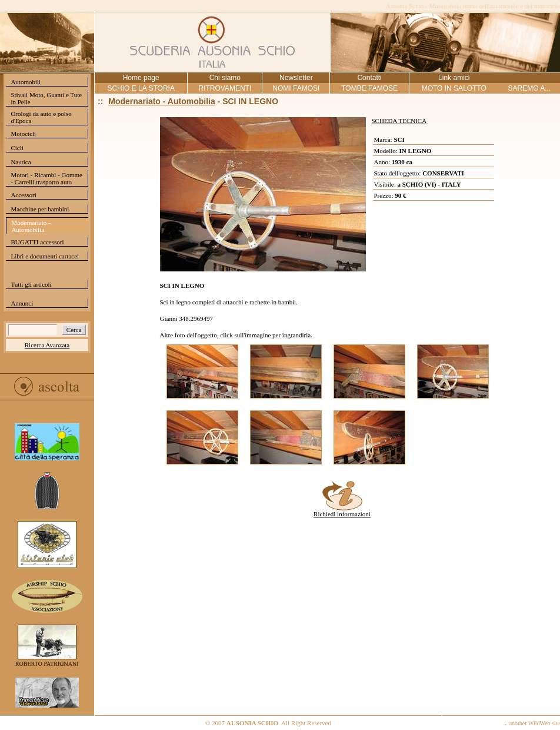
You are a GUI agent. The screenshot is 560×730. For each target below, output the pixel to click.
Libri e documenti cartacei (45, 256)
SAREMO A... (529, 88)
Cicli (17, 148)
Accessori (23, 195)
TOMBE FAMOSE (369, 88)
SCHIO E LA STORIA (141, 88)
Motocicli (23, 134)
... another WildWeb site (532, 723)
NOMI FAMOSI (296, 88)
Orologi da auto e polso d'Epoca (41, 117)
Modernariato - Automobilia (31, 226)
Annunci (22, 303)
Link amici (454, 78)
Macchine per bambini (40, 209)
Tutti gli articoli (31, 284)
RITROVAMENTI (225, 88)
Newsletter (296, 78)
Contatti (369, 78)
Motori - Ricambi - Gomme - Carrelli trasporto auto (46, 178)
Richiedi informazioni (342, 511)
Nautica (21, 162)
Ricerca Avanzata (47, 345)
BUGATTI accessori (37, 242)
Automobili (26, 82)
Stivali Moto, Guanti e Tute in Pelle (46, 98)
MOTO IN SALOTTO (454, 88)
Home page (141, 78)
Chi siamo (225, 78)
